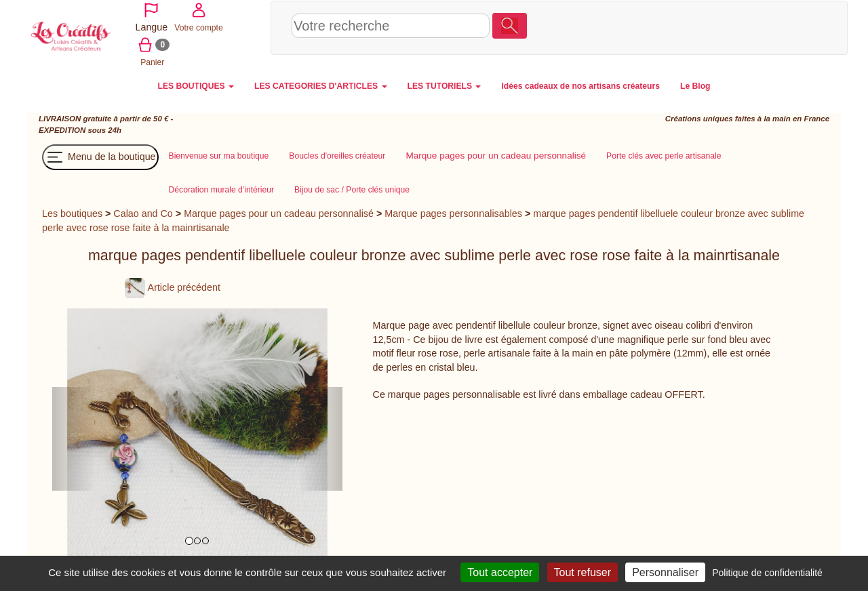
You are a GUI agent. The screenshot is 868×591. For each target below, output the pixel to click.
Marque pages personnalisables (453, 212)
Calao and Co (143, 212)
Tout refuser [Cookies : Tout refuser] (583, 572)
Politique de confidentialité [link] (767, 573)
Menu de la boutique (100, 156)
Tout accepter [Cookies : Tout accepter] (500, 572)
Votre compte (743, 26)
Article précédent (172, 286)
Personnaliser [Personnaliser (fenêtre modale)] (665, 572)
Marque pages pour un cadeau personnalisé (279, 212)
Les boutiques (72, 212)
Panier (791, 26)
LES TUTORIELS (445, 85)
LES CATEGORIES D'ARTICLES (320, 85)
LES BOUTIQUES (196, 85)
